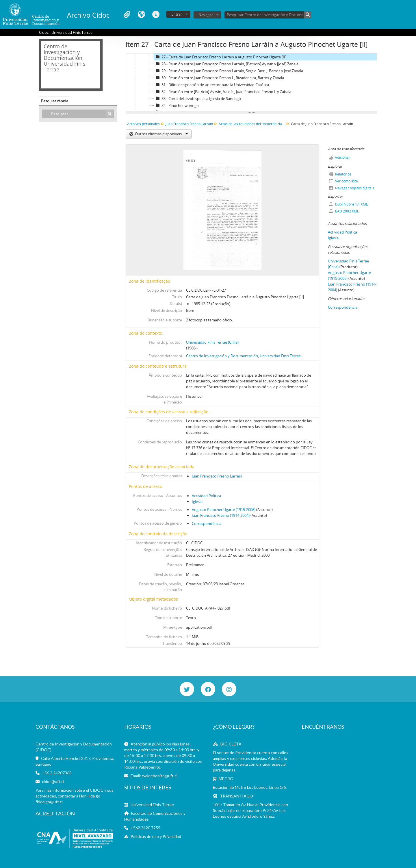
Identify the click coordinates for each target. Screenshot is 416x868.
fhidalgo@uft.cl (49, 802)
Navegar (206, 15)
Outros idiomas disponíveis (161, 134)
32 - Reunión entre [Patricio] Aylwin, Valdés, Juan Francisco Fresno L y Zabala (223, 92)
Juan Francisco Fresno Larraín (189, 124)
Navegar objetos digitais (352, 188)
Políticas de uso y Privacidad (156, 836)
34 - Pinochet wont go (176, 106)
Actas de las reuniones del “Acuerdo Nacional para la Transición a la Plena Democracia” (253, 124)
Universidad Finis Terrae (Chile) (212, 342)
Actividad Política (206, 496)
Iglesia (197, 501)
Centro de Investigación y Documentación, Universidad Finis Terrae (243, 356)
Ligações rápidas (156, 14)
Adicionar (342, 157)
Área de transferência (127, 14)
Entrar (177, 14)
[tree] (251, 82)
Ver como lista (343, 181)
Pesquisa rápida (55, 101)
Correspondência (207, 523)
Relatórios (340, 174)
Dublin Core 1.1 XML (348, 204)
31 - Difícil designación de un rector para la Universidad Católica (211, 85)
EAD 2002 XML (344, 211)
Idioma (141, 14)
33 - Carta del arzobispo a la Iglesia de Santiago (197, 99)
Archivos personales (143, 124)
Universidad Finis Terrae (152, 805)
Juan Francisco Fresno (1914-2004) (221, 515)
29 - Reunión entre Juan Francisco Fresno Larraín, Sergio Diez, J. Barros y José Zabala (229, 71)
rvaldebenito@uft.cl (160, 776)
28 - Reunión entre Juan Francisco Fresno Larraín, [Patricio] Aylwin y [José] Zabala (226, 64)
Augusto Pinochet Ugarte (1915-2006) (224, 510)
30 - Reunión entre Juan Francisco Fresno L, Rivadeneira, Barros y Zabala (219, 78)
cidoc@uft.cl (53, 781)
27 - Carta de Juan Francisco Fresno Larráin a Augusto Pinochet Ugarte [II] (220, 57)
